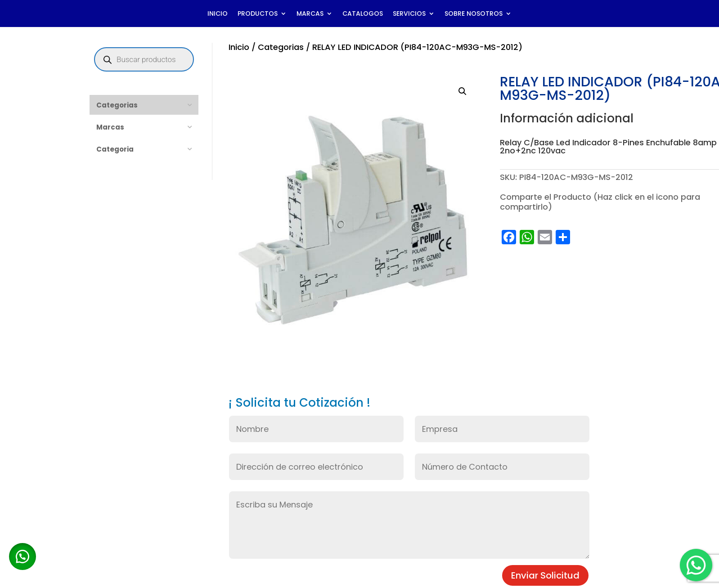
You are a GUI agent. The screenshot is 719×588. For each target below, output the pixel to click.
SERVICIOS (409, 14)
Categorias (281, 47)
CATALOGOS (363, 14)
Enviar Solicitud (545, 575)
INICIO (218, 14)
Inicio (239, 47)
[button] (463, 91)
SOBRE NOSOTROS (474, 14)
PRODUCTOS (258, 14)
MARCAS (310, 14)
